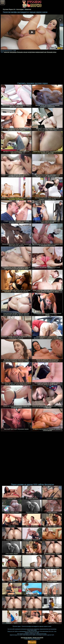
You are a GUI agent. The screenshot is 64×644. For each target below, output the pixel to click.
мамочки (7, 52)
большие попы (52, 52)
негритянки (31, 52)
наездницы (13, 52)
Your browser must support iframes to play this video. (32, 32)
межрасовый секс (41, 52)
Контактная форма (26, 638)
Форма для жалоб (38, 638)
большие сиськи (22, 52)
